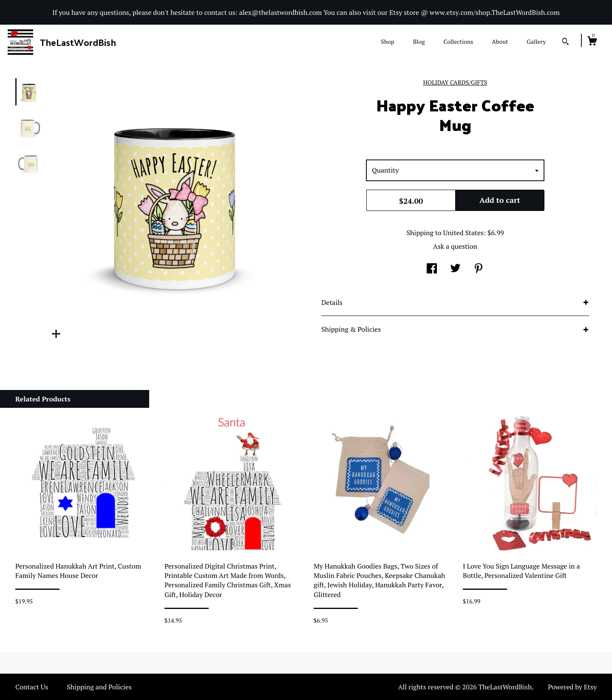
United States (463, 233)
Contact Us (32, 687)
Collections (458, 41)
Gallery (536, 41)
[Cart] (592, 42)
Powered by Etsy (572, 687)
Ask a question (455, 246)
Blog (419, 41)
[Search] (565, 43)
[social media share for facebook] (432, 269)
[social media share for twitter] (455, 269)
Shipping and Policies (99, 687)
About (500, 41)
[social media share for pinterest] (479, 269)
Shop (387, 41)
